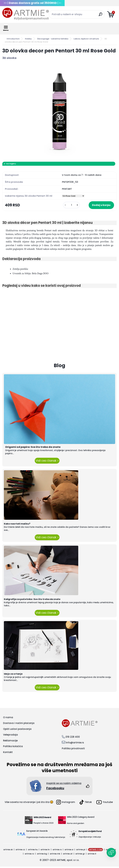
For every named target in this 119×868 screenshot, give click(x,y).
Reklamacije (10, 742)
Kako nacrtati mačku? (17, 525)
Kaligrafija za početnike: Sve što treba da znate (32, 601)
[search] (101, 16)
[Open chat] (111, 853)
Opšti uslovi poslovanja (17, 730)
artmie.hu (33, 851)
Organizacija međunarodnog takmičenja (46, 839)
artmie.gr (80, 855)
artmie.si (69, 851)
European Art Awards (37, 832)
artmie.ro (29, 855)
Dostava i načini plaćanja (19, 724)
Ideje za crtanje (13, 675)
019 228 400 (73, 738)
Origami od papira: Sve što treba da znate (33, 448)
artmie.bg (42, 855)
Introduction (13, 39)
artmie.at (68, 855)
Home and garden (76, 825)
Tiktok (86, 804)
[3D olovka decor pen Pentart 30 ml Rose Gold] (59, 111)
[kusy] (64, 206)
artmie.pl (81, 851)
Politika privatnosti (73, 750)
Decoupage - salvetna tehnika (53, 39)
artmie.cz (20, 851)
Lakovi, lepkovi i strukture (86, 39)
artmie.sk (8, 851)
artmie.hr (45, 851)
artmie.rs (57, 851)
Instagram (66, 804)
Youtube (105, 803)
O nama (8, 719)
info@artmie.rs (75, 744)
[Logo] (26, 14)
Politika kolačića (13, 748)
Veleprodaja (10, 736)
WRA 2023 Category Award (81, 818)
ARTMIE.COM (96, 851)
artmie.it (92, 855)
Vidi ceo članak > (47, 462)
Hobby (28, 39)
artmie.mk (55, 855)
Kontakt (8, 753)
